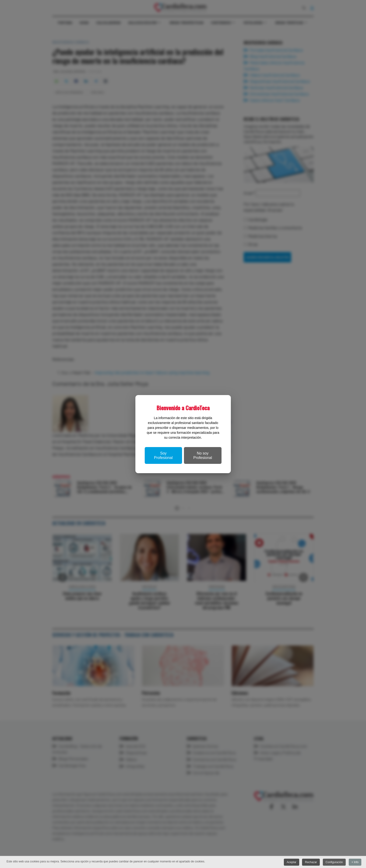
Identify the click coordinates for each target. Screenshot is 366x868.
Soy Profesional (163, 455)
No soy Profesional (203, 455)
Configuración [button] (334, 862)
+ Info (355, 862)
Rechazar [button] (311, 862)
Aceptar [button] (291, 862)
